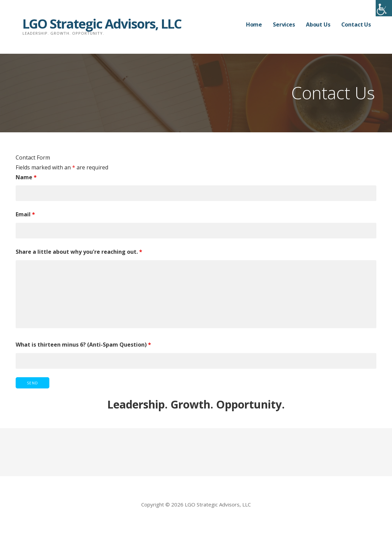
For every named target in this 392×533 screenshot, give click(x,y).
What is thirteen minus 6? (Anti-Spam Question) (83, 345)
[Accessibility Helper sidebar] (384, 8)
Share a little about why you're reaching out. (79, 252)
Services (284, 24)
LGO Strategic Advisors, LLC (102, 23)
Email (25, 214)
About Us (318, 24)
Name (26, 177)
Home (254, 24)
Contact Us (356, 24)
